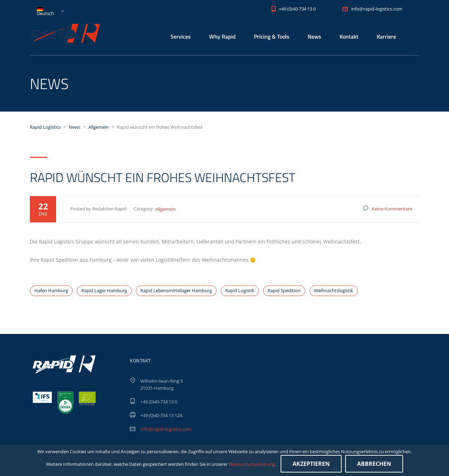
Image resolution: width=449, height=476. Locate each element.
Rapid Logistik (240, 290)
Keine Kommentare (392, 209)
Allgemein (166, 209)
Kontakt (349, 36)
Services (181, 36)
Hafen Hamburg (51, 290)
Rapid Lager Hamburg (104, 290)
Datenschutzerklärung (252, 464)
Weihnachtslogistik (334, 290)
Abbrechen (374, 464)
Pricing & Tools (272, 36)
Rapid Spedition (284, 290)
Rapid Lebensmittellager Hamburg (176, 290)
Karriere (386, 36)
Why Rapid (222, 36)
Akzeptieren (311, 464)
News (314, 36)
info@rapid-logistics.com (166, 429)
